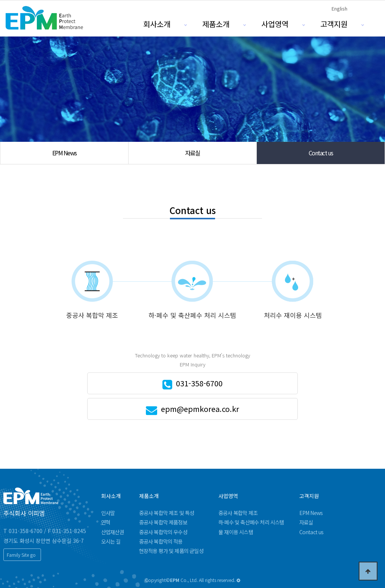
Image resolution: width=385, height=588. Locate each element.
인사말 (108, 513)
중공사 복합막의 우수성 (163, 532)
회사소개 (157, 24)
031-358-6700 (199, 383)
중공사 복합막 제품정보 (163, 522)
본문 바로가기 (0, 0)
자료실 (193, 153)
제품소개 (216, 24)
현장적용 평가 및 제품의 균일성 (171, 551)
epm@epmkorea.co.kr (200, 409)
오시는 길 (111, 541)
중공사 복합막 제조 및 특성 (167, 513)
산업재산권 (113, 532)
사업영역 (275, 24)
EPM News (64, 153)
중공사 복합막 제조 (238, 513)
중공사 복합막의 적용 (161, 541)
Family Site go (21, 555)
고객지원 (334, 24)
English (340, 8)
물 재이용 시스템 (236, 532)
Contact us (321, 153)
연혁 (106, 522)
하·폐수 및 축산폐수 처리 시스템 (251, 522)
